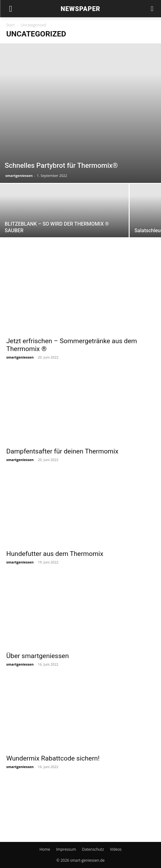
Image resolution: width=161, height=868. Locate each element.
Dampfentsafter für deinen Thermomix (62, 451)
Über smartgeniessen (38, 656)
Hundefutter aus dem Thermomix (55, 554)
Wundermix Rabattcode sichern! (53, 758)
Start (11, 25)
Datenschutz (93, 849)
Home (45, 849)
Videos (116, 849)
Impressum (66, 849)
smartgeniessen (19, 176)
